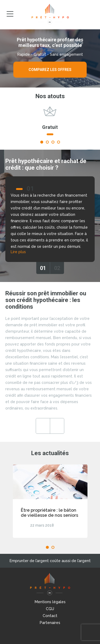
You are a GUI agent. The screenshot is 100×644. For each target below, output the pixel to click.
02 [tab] (57, 268)
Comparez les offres (50, 70)
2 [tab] (47, 142)
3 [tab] (53, 142)
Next (57, 426)
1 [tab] (42, 142)
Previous (43, 426)
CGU (50, 609)
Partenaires (50, 623)
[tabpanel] (50, 123)
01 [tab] (43, 268)
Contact (50, 616)
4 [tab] (59, 142)
